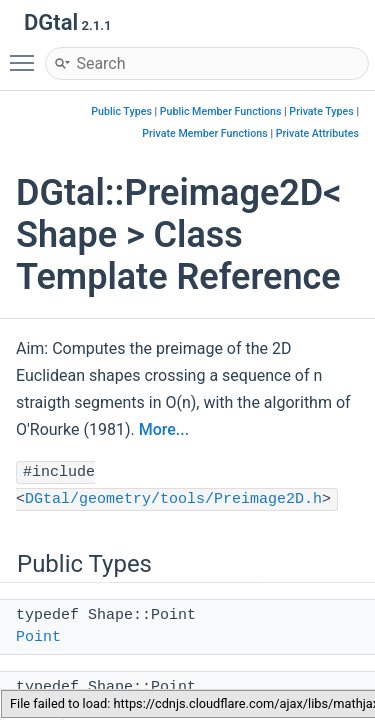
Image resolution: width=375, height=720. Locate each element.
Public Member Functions (221, 111)
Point (38, 637)
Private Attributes (317, 133)
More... (164, 429)
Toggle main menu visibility (27, 54)
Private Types (321, 111)
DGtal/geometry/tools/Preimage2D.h (173, 499)
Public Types (121, 111)
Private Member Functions (204, 133)
